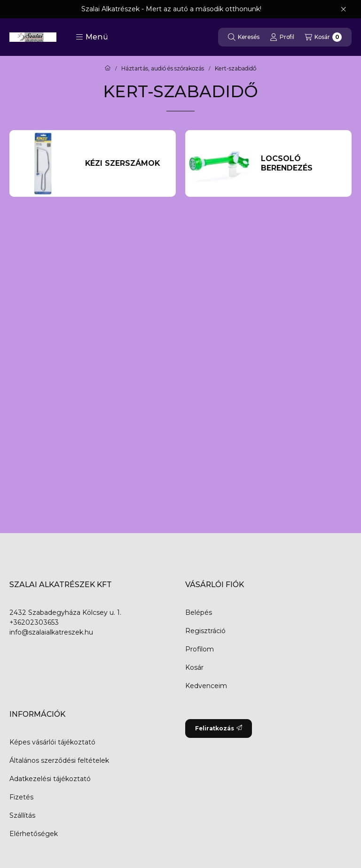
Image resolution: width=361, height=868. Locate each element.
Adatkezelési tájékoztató (50, 779)
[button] (92, 37)
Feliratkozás (219, 728)
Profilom (200, 649)
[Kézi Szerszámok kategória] (126, 163)
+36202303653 (34, 622)
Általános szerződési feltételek (59, 760)
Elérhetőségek (34, 834)
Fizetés (21, 797)
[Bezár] (343, 9)
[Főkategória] (108, 69)
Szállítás (22, 815)
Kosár (194, 667)
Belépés (199, 612)
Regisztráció (205, 631)
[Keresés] (244, 37)
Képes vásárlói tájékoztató (52, 742)
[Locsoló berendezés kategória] (302, 163)
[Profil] (282, 37)
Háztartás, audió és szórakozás (163, 69)
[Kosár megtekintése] (323, 37)
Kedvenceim (206, 686)
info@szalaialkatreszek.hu (51, 632)
